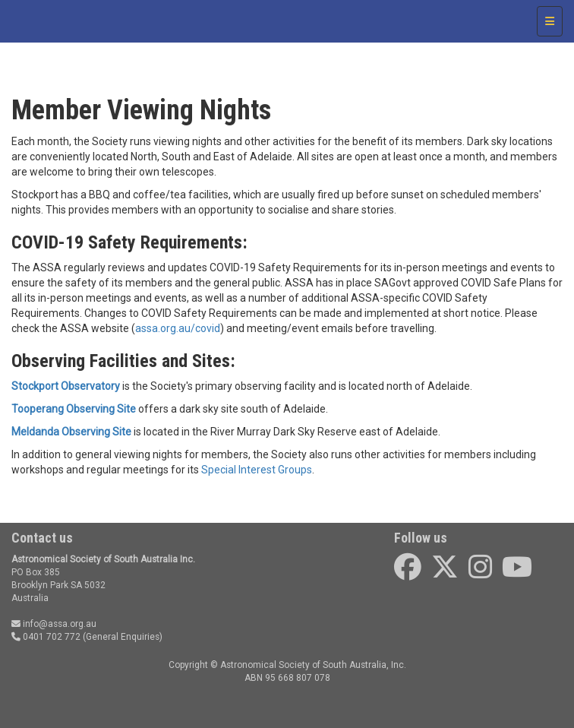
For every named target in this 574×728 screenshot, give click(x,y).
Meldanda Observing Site (71, 432)
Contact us (42, 538)
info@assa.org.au (54, 624)
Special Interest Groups (257, 470)
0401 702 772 (46, 637)
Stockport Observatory (66, 386)
